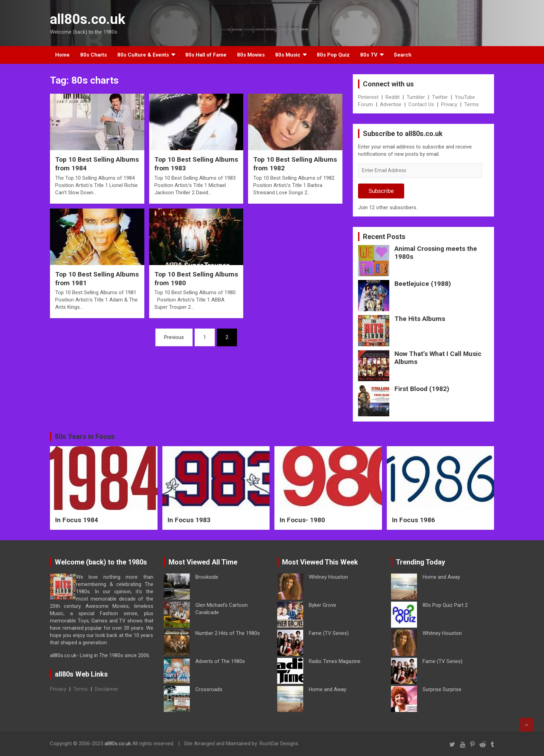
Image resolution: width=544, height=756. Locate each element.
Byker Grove (322, 605)
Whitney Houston (328, 577)
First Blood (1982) (422, 389)
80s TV (369, 55)
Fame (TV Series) (329, 633)
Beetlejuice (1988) (423, 284)
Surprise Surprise (442, 689)
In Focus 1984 (77, 520)
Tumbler (416, 97)
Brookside (207, 577)
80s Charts (93, 55)
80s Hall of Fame (206, 55)
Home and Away (328, 689)
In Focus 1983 (189, 520)
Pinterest (368, 97)
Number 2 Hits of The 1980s (228, 633)
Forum (365, 104)
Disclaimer (107, 689)
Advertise (391, 104)
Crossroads (209, 689)
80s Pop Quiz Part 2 (445, 605)
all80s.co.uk (88, 19)
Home (62, 55)
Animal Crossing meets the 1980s (436, 253)
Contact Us (421, 104)
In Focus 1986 (414, 520)
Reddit (393, 97)
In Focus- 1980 (302, 520)
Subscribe (381, 191)
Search (403, 55)
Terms (471, 104)
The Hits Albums (420, 319)
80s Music (288, 55)
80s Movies (251, 55)
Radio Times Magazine (335, 661)
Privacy (449, 104)
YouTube (465, 97)
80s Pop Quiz (333, 55)
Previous (174, 337)
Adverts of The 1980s (220, 661)
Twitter (440, 97)
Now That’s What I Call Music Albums (438, 358)
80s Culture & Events (143, 55)
